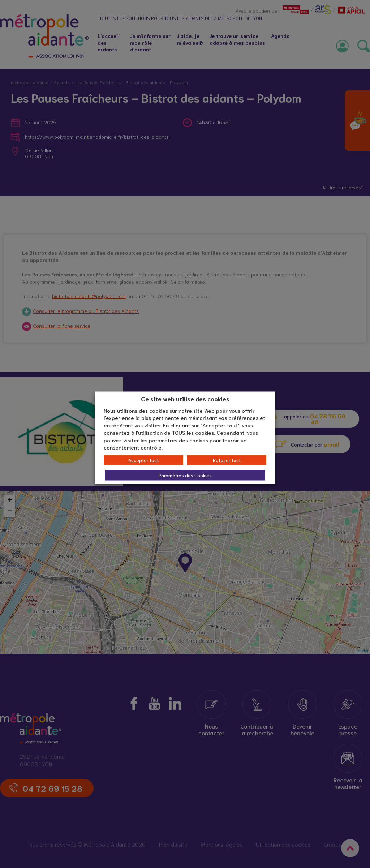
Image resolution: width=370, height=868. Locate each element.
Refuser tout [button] (227, 460)
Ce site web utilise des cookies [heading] (185, 399)
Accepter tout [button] (143, 460)
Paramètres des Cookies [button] (185, 475)
